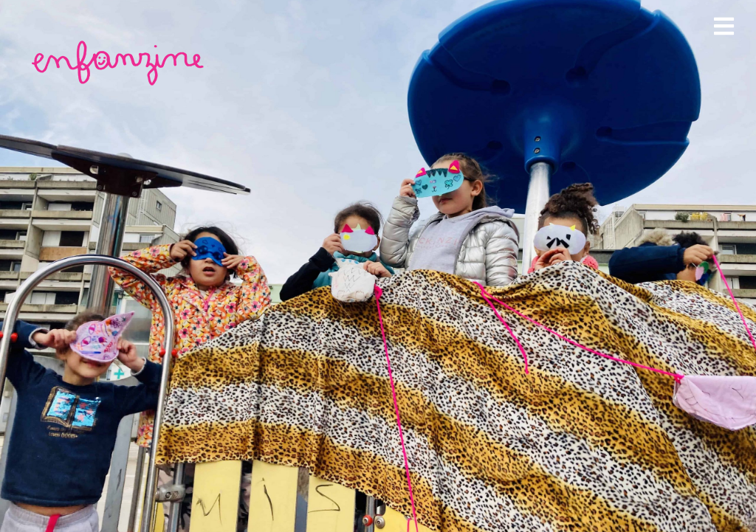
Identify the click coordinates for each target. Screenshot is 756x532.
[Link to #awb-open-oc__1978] (724, 26)
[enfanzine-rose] (120, 44)
